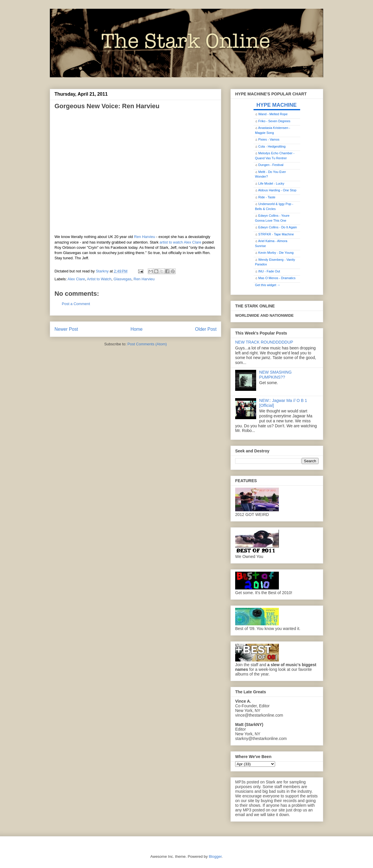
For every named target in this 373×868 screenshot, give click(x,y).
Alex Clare (76, 279)
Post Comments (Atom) (147, 344)
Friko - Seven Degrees (274, 121)
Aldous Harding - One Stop (277, 190)
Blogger (215, 856)
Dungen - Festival (271, 165)
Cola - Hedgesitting (272, 146)
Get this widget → (268, 285)
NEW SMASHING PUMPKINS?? (276, 375)
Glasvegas (123, 279)
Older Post (206, 329)
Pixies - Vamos (269, 139)
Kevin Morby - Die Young (276, 253)
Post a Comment (76, 304)
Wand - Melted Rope (273, 114)
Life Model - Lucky (271, 183)
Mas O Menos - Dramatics (277, 278)
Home (137, 329)
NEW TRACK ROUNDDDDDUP (264, 342)
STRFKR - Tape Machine (276, 234)
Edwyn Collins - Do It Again (278, 227)
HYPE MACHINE (277, 105)
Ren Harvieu (145, 237)
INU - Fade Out (269, 271)
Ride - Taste (267, 197)
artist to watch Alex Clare (181, 242)
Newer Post (66, 329)
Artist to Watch (99, 279)
